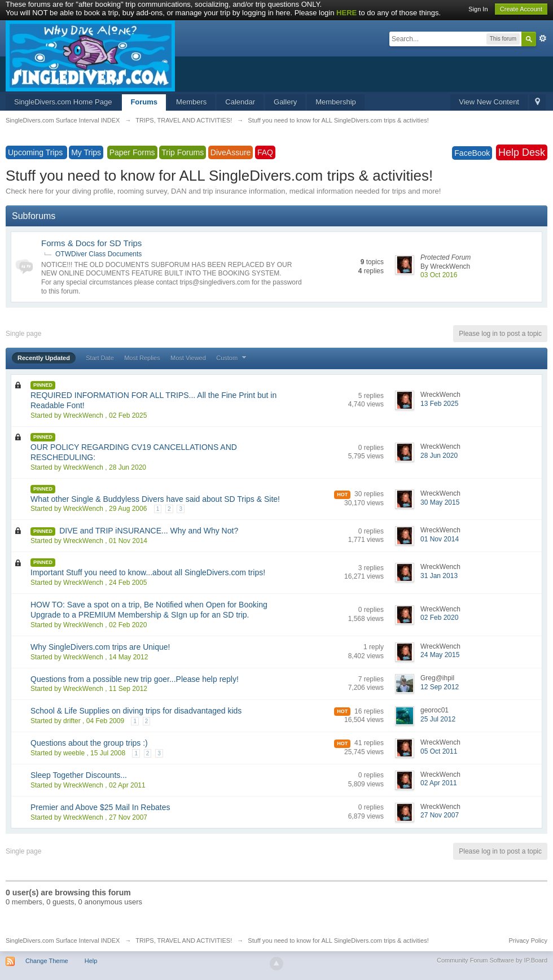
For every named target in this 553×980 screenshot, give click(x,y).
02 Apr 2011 (439, 783)
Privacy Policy (528, 940)
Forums (144, 102)
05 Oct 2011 (439, 751)
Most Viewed (188, 358)
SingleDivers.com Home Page (63, 102)
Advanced (543, 38)
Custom (232, 358)
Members (191, 102)
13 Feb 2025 (439, 404)
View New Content (489, 102)
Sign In (478, 9)
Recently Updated (44, 358)
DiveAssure (231, 152)
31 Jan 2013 (439, 576)
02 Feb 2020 (439, 618)
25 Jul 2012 (438, 719)
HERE (346, 13)
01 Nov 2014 (440, 539)
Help (91, 961)
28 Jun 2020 (439, 456)
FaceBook (472, 153)
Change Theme (47, 961)
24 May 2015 (440, 655)
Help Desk (522, 152)
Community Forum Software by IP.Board (492, 960)
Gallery (285, 102)
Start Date (100, 358)
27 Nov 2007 (440, 815)
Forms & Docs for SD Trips (91, 243)
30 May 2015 (440, 502)
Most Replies (142, 358)
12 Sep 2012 (440, 687)
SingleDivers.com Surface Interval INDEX (63, 940)
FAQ (265, 152)
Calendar (240, 102)
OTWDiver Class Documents (98, 254)
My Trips (86, 152)
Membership (336, 102)
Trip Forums (183, 152)
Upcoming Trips (36, 152)
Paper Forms (132, 152)
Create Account (521, 9)
